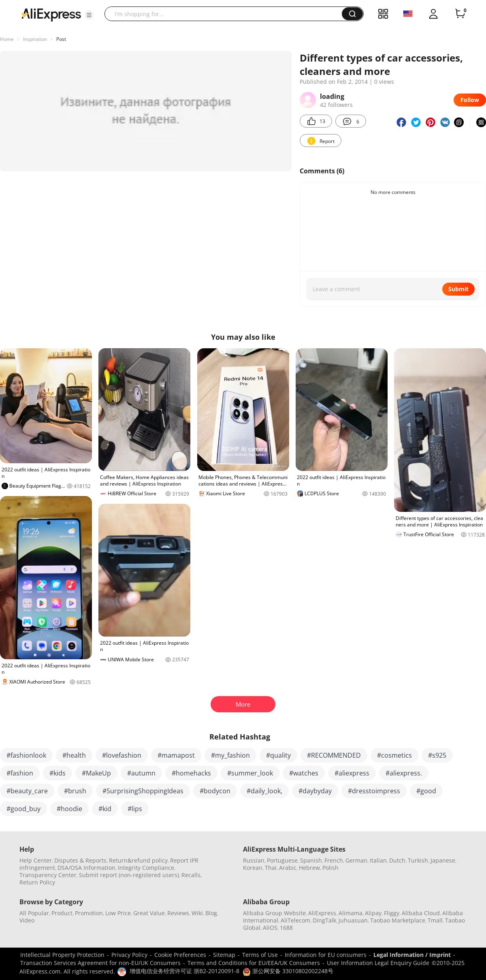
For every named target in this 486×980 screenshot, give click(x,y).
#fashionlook (26, 755)
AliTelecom (295, 920)
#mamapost (176, 755)
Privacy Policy (129, 955)
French (334, 860)
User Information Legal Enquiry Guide (378, 963)
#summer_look (250, 773)
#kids (58, 773)
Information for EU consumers (326, 955)
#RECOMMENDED (334, 755)
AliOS (270, 928)
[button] (89, 15)
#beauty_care (27, 791)
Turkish (418, 860)
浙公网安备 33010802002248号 (288, 971)
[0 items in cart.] (460, 14)
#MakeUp (96, 773)
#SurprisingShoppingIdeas (143, 791)
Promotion (89, 913)
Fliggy (392, 913)
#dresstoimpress (374, 791)
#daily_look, (264, 791)
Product (62, 913)
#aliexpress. (404, 773)
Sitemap (224, 955)
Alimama (351, 913)
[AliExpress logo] (51, 14)
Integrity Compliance (146, 868)
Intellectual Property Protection (62, 955)
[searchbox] (226, 14)
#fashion (20, 773)
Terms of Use (260, 955)
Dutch (397, 860)
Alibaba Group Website (274, 913)
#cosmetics (394, 755)
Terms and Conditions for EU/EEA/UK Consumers (254, 963)
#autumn (141, 773)
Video (27, 920)
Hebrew (309, 868)
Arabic (288, 868)
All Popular (34, 913)
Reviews (178, 913)
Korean (253, 868)
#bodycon (215, 791)
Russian (254, 860)
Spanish (311, 860)
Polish (330, 868)
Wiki (197, 913)
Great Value (149, 913)
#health (74, 755)
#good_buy (23, 809)
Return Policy (37, 882)
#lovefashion (122, 755)
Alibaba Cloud (421, 913)
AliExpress (322, 913)
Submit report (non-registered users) (129, 875)
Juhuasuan (353, 920)
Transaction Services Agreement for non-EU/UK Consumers (100, 963)
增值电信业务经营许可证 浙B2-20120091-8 (184, 971)
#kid (105, 809)
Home (7, 39)
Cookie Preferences (180, 955)
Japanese (443, 860)
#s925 (437, 755)
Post (61, 39)
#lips (135, 809)
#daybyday (315, 791)
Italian (378, 860)
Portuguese (282, 860)
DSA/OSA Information (86, 868)
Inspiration (35, 39)
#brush (75, 791)
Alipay (373, 913)
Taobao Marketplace (398, 920)
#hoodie (69, 809)
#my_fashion (230, 755)
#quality (278, 755)
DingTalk (324, 920)
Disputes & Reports (80, 860)
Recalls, (192, 875)
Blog (211, 913)
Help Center (36, 860)
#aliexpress (352, 773)
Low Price (118, 913)
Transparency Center (48, 875)
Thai (271, 868)
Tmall (435, 920)
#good (426, 791)
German (356, 860)
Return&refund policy (138, 860)
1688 (286, 928)
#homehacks (191, 773)
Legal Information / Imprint (412, 955)
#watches (304, 773)
